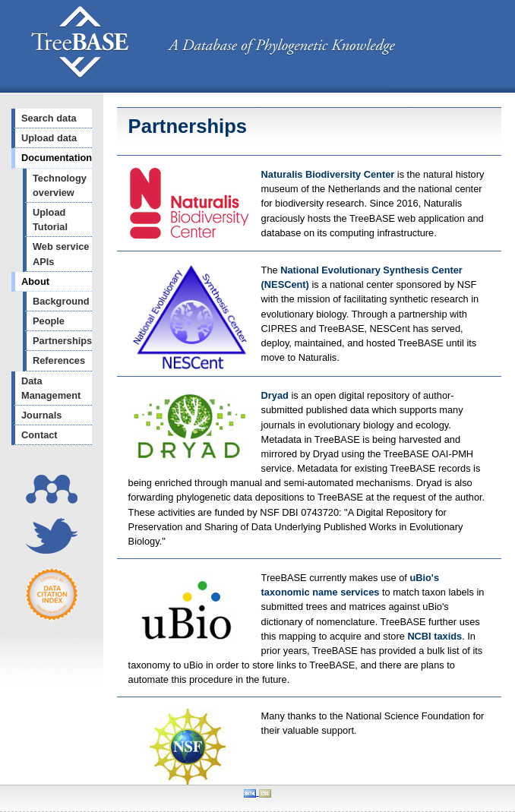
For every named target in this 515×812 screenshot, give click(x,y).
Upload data (49, 138)
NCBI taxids (434, 636)
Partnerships (62, 341)
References (59, 360)
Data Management (51, 388)
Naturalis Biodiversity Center (329, 174)
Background (61, 301)
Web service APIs (61, 254)
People (49, 321)
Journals (41, 415)
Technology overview (60, 185)
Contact (39, 435)
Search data (49, 118)
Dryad (275, 395)
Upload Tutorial (50, 220)
